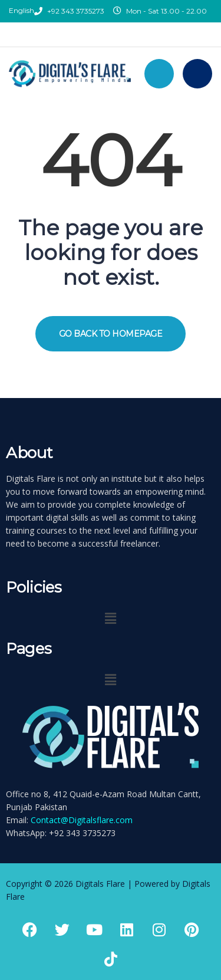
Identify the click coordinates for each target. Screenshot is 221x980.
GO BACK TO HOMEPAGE (111, 334)
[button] (110, 618)
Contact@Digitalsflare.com (82, 820)
